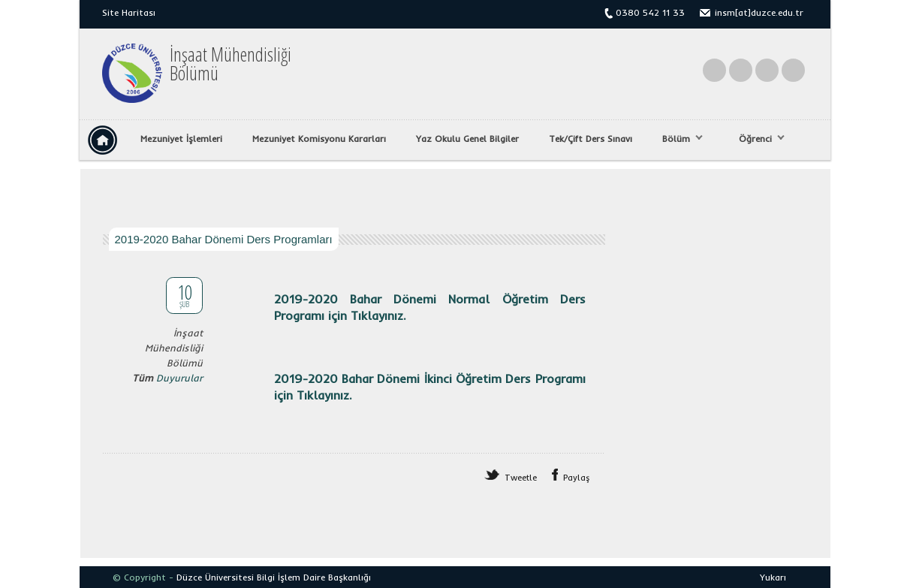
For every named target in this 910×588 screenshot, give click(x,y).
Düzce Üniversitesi (215, 577)
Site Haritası (129, 12)
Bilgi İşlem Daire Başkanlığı (314, 577)
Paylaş (577, 478)
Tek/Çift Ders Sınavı (591, 139)
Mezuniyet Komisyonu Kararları (319, 139)
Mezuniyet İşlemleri (181, 139)
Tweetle (521, 478)
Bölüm (679, 139)
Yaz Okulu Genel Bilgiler (467, 139)
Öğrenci (758, 139)
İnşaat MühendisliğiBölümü (231, 64)
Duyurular (179, 378)
